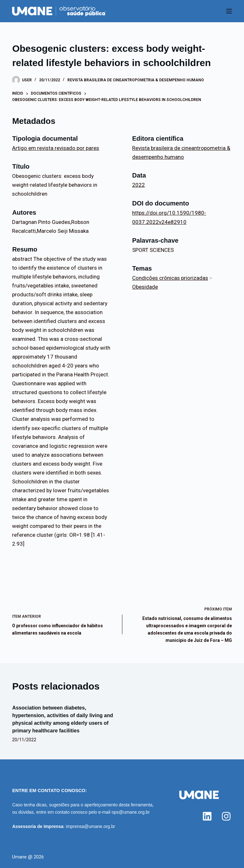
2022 (139, 185)
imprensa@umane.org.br (90, 826)
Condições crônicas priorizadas (170, 278)
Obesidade (145, 287)
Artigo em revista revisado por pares (56, 148)
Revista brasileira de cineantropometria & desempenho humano (136, 80)
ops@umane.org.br (131, 812)
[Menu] (229, 11)
